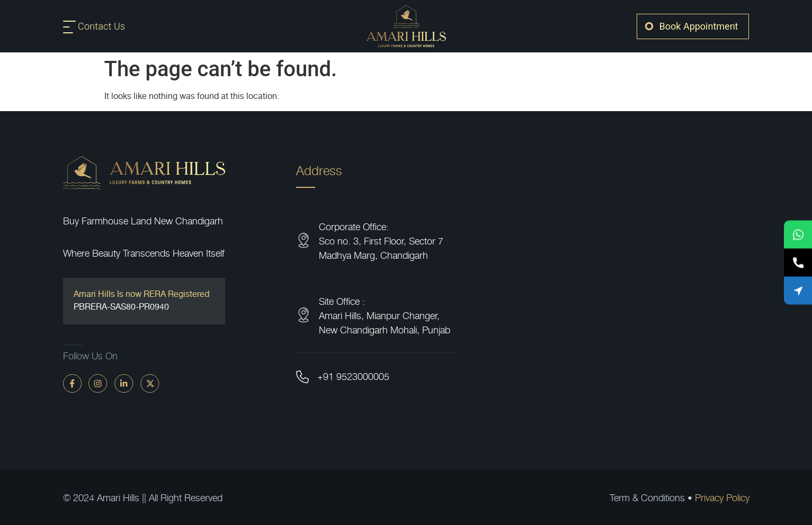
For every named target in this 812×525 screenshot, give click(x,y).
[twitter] (150, 383)
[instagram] (98, 383)
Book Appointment (699, 26)
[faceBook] (72, 383)
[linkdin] (124, 383)
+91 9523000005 (353, 376)
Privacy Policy (722, 497)
